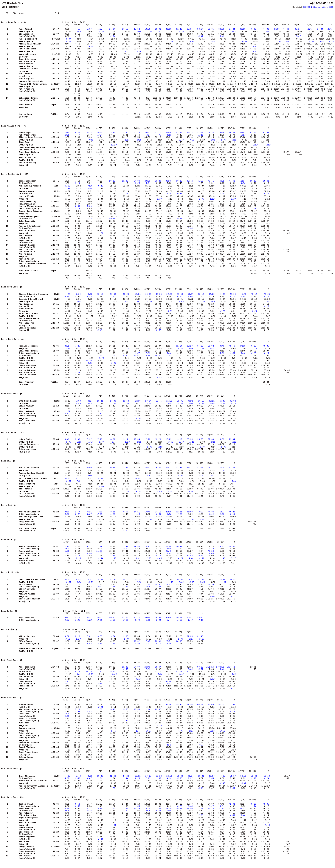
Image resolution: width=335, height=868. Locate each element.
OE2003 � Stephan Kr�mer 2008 (318, 7)
